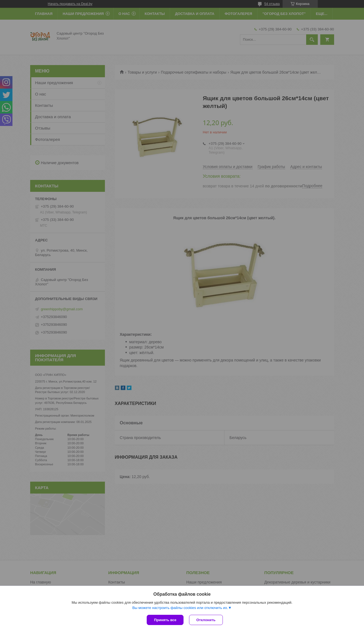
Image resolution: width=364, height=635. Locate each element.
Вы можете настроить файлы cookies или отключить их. (180, 608)
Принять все (165, 620)
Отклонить (206, 620)
